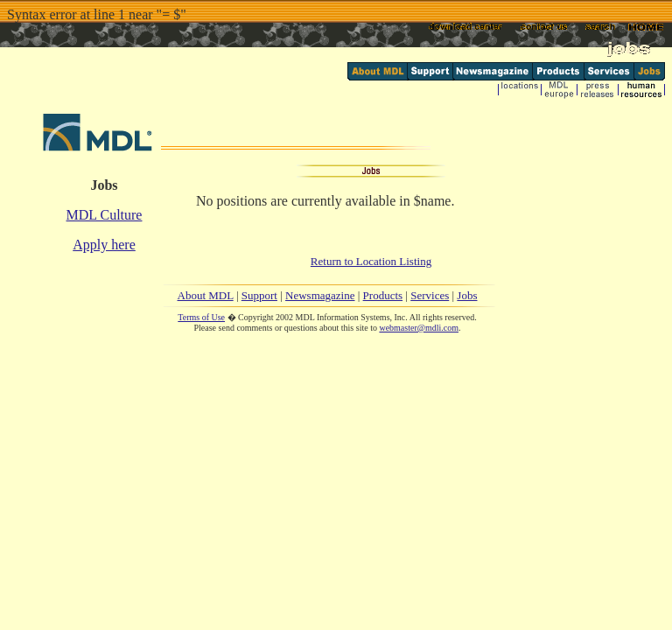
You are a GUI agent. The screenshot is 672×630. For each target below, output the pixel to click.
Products (383, 295)
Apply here (104, 245)
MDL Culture (105, 215)
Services (430, 295)
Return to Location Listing (371, 261)
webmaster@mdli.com (419, 328)
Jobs (467, 295)
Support (259, 295)
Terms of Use (201, 317)
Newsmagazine (320, 295)
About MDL (206, 295)
